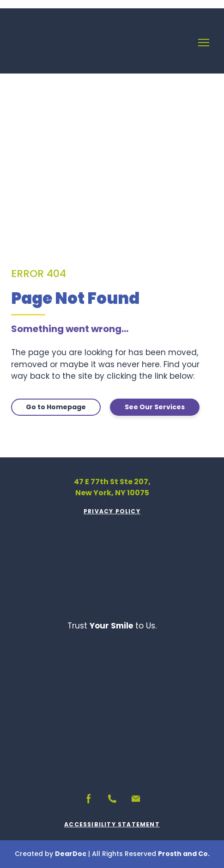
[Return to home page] (42, 43)
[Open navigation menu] (204, 43)
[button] (56, 407)
